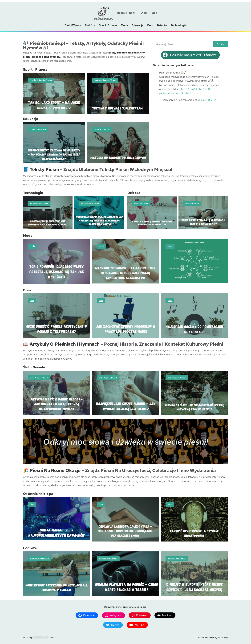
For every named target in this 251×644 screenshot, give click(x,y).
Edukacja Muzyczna (38, 129)
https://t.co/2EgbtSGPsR (195, 89)
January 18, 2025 (207, 100)
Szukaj (221, 44)
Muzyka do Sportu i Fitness (41, 80)
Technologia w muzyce (39, 203)
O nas (144, 13)
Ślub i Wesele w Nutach (39, 378)
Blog (32, 504)
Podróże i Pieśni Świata (39, 558)
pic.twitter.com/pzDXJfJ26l (175, 93)
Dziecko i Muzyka (141, 203)
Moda (32, 246)
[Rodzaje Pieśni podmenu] (136, 13)
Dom (32, 301)
